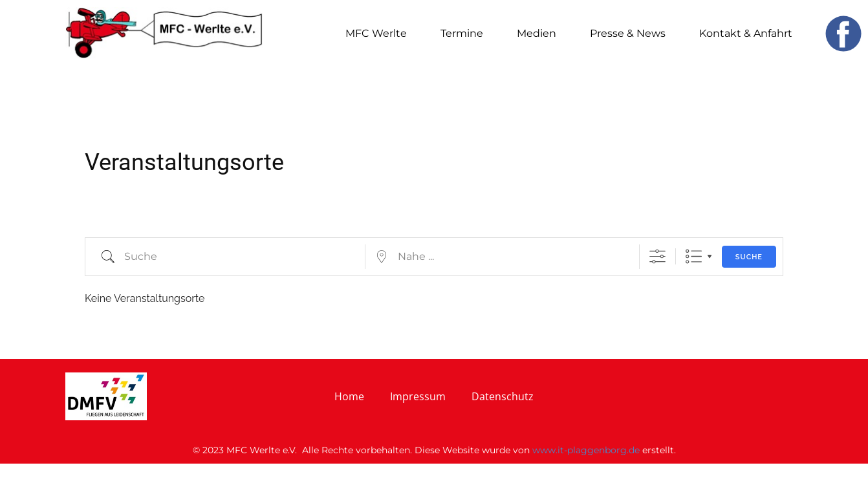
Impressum (418, 396)
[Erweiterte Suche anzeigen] (657, 256)
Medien (537, 33)
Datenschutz (503, 396)
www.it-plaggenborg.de (586, 450)
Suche (749, 257)
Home (349, 396)
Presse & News (628, 33)
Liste (694, 256)
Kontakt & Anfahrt (746, 33)
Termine (462, 33)
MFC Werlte (376, 33)
